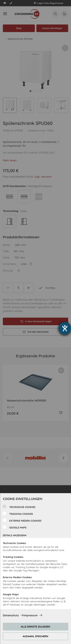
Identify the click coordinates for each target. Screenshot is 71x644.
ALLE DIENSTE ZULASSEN (35, 627)
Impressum (31, 615)
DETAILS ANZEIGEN (14, 535)
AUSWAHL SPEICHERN (35, 636)
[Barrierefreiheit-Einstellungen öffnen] (65, 328)
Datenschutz (11, 615)
